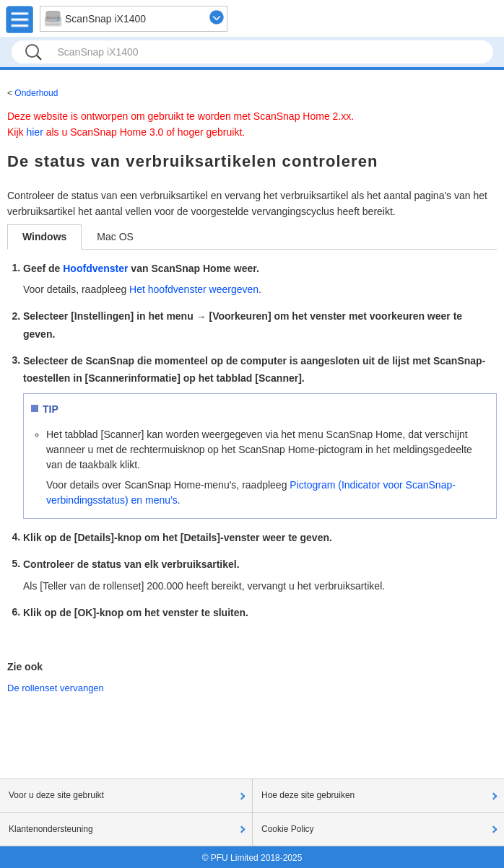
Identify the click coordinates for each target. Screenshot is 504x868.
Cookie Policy (288, 829)
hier (34, 132)
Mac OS (115, 237)
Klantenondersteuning (51, 829)
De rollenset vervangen (56, 688)
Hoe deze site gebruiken (308, 795)
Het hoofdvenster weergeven (194, 289)
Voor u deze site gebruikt (56, 795)
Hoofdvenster (95, 268)
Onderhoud (36, 93)
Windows (44, 237)
